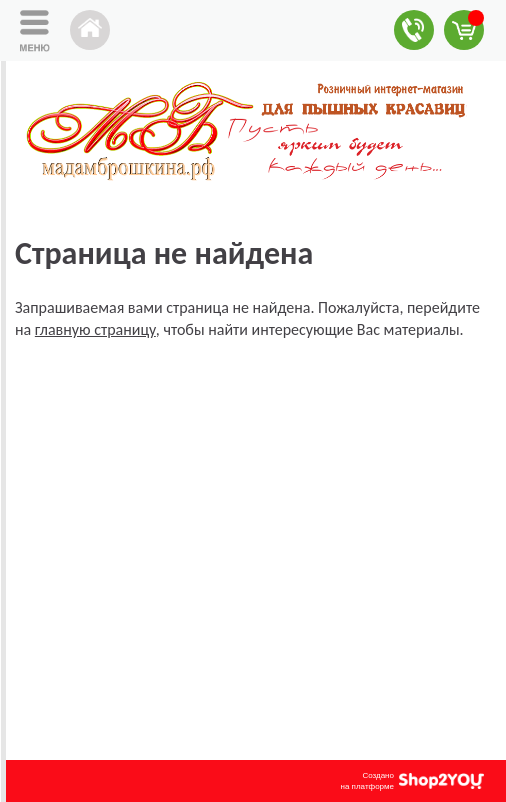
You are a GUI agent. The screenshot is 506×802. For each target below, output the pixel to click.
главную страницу (95, 329)
